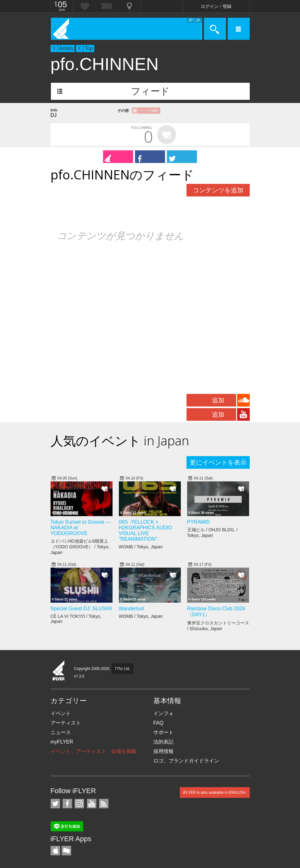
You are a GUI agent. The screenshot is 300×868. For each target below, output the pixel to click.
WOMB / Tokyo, (141, 547)
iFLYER (59, 671)
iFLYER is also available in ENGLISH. (215, 793)
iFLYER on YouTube (92, 804)
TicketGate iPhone (66, 851)
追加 (218, 400)
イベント (61, 713)
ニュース (61, 732)
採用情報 (163, 751)
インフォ (163, 713)
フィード (150, 91)
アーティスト (66, 723)
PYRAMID (199, 522)
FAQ (158, 723)
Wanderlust (132, 609)
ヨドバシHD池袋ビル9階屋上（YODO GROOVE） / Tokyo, (80, 547)
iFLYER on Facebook (67, 804)
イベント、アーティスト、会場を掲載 (94, 751)
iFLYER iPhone (55, 851)
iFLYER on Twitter (55, 804)
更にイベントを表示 (218, 462)
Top (89, 48)
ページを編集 (149, 110)
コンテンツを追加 (218, 190)
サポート (163, 732)
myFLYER (62, 742)
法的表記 (163, 742)
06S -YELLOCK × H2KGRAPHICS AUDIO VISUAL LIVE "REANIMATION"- (146, 530)
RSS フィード (104, 804)
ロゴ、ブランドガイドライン (186, 761)
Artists (66, 48)
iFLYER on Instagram (79, 804)
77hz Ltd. (122, 669)
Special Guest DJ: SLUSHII (81, 609)
